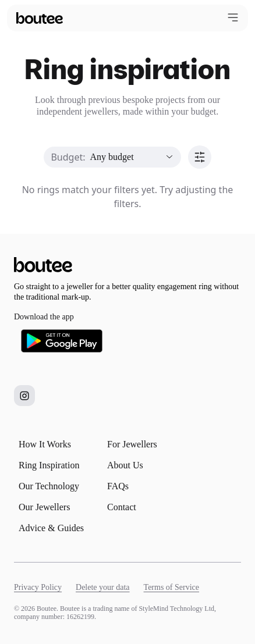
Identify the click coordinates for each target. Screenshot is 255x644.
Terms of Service (171, 587)
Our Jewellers (44, 507)
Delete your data (103, 587)
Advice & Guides (51, 528)
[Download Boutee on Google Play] (62, 341)
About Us (125, 465)
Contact (122, 507)
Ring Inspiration (49, 465)
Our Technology (49, 486)
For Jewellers (132, 444)
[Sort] (200, 157)
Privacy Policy (38, 587)
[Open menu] (233, 17)
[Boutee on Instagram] (24, 396)
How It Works (45, 444)
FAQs (118, 486)
